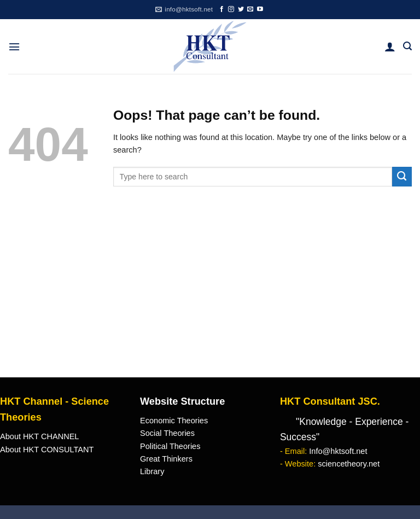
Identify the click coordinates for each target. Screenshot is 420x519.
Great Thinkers (166, 459)
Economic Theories (174, 421)
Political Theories (170, 446)
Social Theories (167, 433)
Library (152, 471)
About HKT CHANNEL (39, 436)
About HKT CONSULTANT (47, 450)
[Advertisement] (210, 295)
